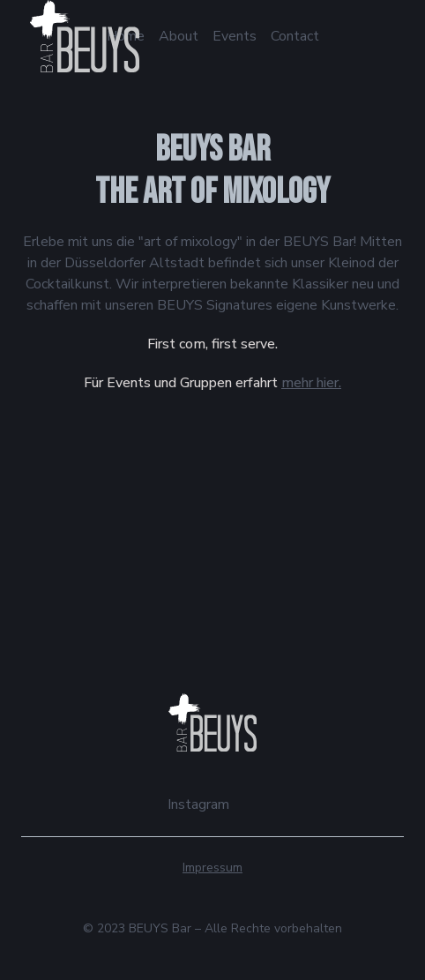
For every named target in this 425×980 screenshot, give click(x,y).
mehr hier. (311, 383)
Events (235, 36)
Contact (295, 36)
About (179, 36)
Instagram (198, 804)
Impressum (212, 868)
